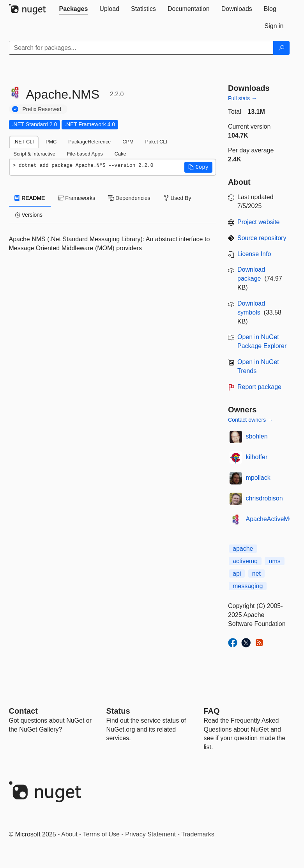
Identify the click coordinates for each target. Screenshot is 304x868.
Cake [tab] (120, 154)
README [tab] (30, 198)
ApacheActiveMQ (270, 519)
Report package (259, 387)
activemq (245, 561)
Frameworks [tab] (77, 198)
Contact (23, 711)
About (69, 834)
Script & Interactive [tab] (34, 154)
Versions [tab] (29, 215)
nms (274, 561)
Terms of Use (101, 834)
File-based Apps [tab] (85, 154)
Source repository (262, 238)
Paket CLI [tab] (156, 142)
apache (243, 549)
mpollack (258, 478)
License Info (254, 254)
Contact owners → (250, 420)
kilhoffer (257, 457)
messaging (248, 586)
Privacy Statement (150, 834)
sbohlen (257, 436)
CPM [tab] (128, 142)
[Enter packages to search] (141, 48)
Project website (259, 222)
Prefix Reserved (42, 109)
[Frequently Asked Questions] (212, 711)
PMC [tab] (51, 142)
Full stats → (242, 98)
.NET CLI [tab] (24, 142)
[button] (198, 167)
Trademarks (198, 834)
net (256, 574)
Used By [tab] (178, 198)
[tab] (74, 9)
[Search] (281, 48)
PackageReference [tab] (89, 142)
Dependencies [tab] (129, 198)
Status (118, 711)
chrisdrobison (264, 498)
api (237, 574)
